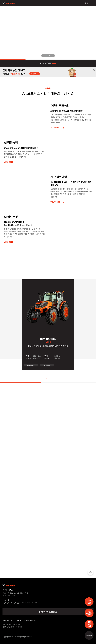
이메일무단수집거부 (30, 620)
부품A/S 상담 (89, 613)
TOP (90, 573)
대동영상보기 (89, 624)
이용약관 (19, 620)
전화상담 (89, 635)
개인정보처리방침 (8, 620)
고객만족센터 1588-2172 (48, 612)
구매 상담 (89, 602)
